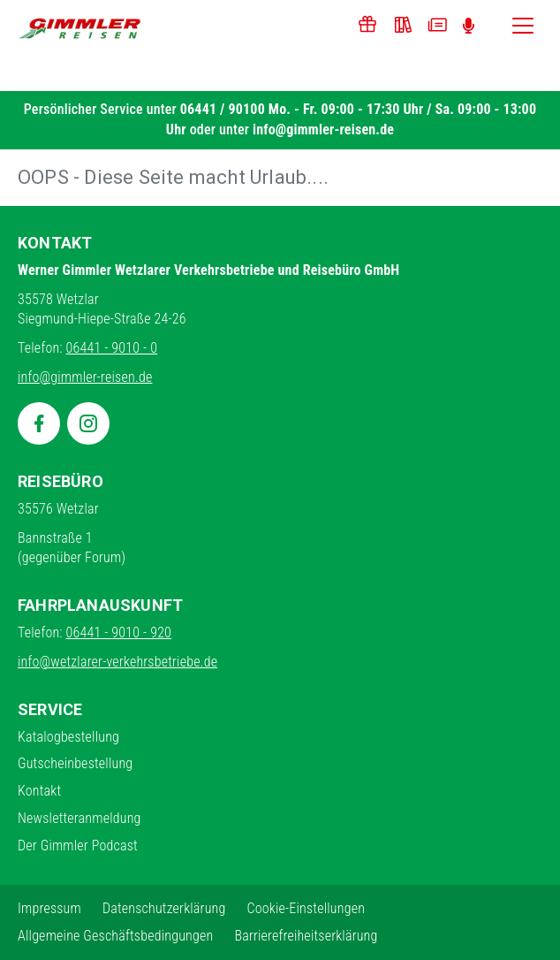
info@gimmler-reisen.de (323, 130)
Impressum (49, 908)
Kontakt (39, 791)
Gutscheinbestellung (75, 763)
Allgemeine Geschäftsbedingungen (115, 936)
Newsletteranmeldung (79, 818)
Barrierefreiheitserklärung (306, 936)
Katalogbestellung (68, 737)
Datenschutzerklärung (164, 908)
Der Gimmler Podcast (78, 846)
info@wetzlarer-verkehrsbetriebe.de (117, 662)
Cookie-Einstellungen (306, 908)
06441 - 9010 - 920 (119, 632)
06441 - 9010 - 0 (112, 348)
